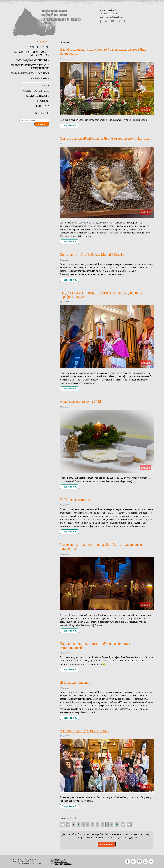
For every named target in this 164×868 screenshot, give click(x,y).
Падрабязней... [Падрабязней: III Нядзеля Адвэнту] (69, 718)
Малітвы (43, 101)
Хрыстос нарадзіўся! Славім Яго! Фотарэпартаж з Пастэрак (105, 138)
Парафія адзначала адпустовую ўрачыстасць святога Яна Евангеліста (103, 51)
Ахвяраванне (40, 79)
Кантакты (42, 113)
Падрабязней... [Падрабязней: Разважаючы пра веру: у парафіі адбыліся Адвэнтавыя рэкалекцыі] (69, 631)
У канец (129, 826)
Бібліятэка (42, 106)
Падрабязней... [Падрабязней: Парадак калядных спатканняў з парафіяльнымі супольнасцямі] (69, 670)
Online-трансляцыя (36, 91)
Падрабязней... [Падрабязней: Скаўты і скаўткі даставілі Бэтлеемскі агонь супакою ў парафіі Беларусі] (69, 389)
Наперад (123, 824)
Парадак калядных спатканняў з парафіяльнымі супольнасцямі (96, 646)
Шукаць (42, 124)
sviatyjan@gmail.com (114, 17)
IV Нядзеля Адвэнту (75, 500)
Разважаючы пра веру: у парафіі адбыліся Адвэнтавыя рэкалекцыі (101, 547)
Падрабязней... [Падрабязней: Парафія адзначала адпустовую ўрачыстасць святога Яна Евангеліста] (69, 125)
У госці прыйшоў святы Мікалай (85, 731)
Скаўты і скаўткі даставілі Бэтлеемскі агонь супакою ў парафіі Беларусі (101, 295)
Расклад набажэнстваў (33, 60)
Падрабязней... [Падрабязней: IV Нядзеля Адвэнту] (69, 532)
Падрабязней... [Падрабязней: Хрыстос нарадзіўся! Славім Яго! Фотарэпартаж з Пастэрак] (69, 242)
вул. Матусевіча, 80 (108, 10)
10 (117, 824)
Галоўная (42, 42)
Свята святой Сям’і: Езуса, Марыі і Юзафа (92, 255)
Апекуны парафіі (38, 96)
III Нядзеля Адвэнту (75, 682)
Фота (46, 86)
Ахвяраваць (107, 844)
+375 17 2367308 (111, 13)
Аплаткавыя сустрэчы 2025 (80, 402)
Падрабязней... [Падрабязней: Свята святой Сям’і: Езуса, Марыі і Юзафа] (69, 280)
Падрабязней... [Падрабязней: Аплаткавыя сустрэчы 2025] (69, 487)
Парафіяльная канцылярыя (30, 73)
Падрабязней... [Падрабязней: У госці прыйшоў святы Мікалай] (69, 806)
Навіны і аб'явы (39, 47)
